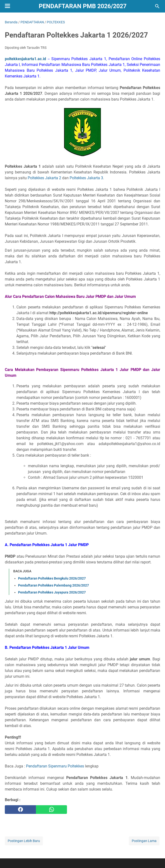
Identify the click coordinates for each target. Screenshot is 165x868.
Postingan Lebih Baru (24, 841)
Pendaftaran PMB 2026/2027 (83, 6)
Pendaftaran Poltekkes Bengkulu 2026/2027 (52, 578)
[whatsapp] (51, 810)
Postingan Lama (144, 841)
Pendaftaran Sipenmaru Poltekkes (55, 766)
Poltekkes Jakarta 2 (44, 178)
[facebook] (20, 810)
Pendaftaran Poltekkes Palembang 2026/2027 (53, 585)
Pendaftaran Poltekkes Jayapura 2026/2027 (52, 592)
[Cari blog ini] (157, 6)
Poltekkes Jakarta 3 (86, 178)
